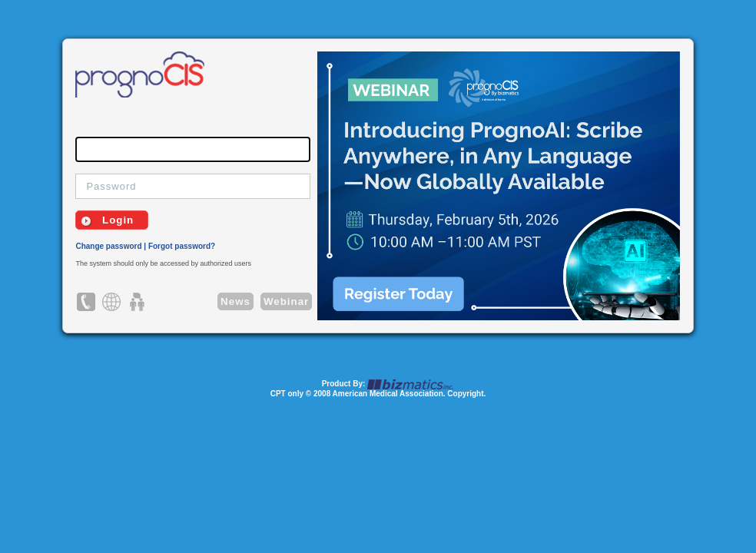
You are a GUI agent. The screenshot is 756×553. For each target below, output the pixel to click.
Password (111, 186)
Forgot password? (182, 246)
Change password (108, 246)
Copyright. (466, 394)
